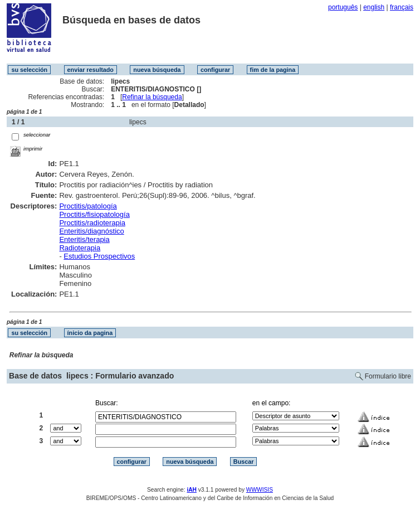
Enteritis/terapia (84, 239)
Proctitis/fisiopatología (94, 214)
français (402, 7)
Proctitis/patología (88, 206)
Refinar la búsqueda (152, 97)
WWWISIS (260, 490)
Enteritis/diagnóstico (91, 231)
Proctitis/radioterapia (92, 223)
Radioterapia (80, 248)
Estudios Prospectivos (99, 256)
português (343, 7)
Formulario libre (388, 376)
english (374, 7)
